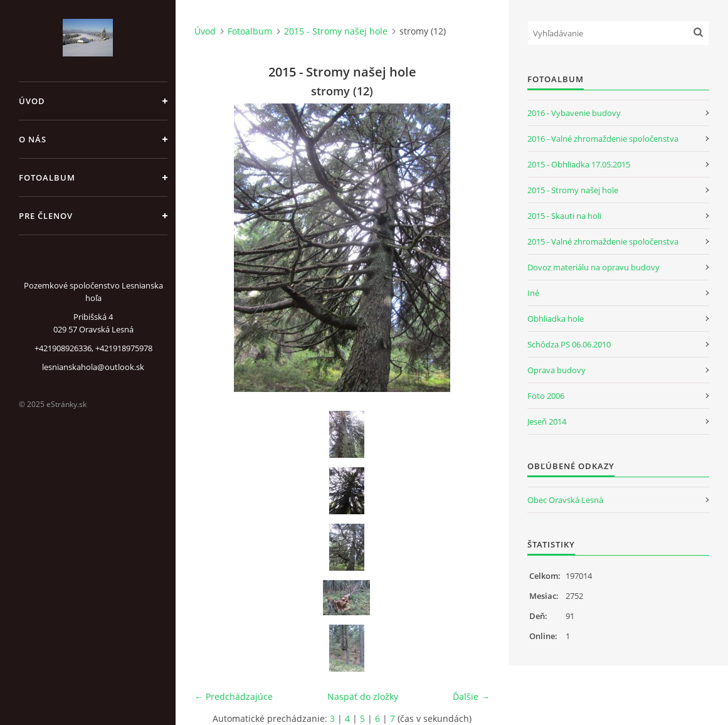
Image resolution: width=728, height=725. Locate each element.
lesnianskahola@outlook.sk (93, 367)
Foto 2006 (546, 396)
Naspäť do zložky (363, 696)
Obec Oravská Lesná (565, 500)
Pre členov (46, 216)
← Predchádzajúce (234, 696)
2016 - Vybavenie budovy (574, 113)
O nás (33, 139)
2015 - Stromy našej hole (336, 31)
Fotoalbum (47, 177)
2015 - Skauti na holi (564, 216)
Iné (533, 293)
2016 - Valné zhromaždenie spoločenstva (603, 139)
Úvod (32, 101)
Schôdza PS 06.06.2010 (569, 344)
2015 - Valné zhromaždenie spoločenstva (603, 241)
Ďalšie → (471, 696)
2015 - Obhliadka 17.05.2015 (579, 164)
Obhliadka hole (556, 319)
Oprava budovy (557, 370)
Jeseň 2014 (547, 421)
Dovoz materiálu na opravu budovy (593, 267)
